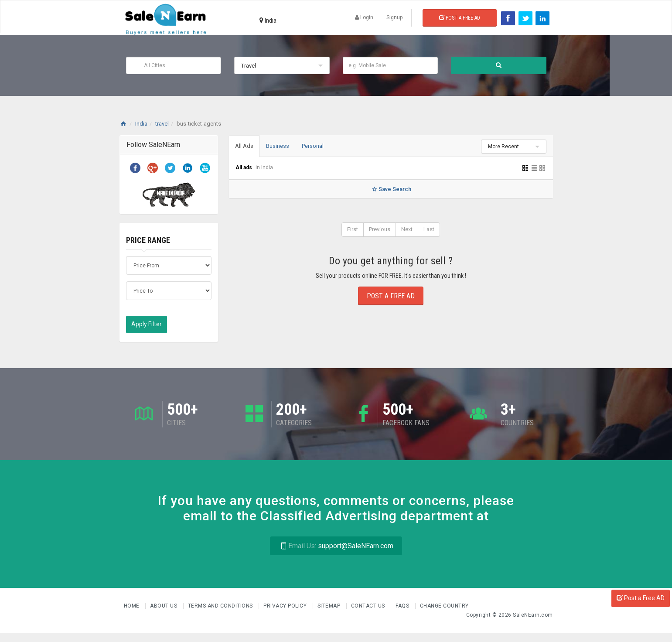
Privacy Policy (286, 606)
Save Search (391, 190)
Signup (394, 17)
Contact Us (369, 606)
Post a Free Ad (460, 18)
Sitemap (330, 606)
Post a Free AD (641, 598)
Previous (380, 230)
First (353, 230)
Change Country (444, 606)
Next (407, 230)
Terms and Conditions (221, 606)
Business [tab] (280, 146)
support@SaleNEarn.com (336, 546)
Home (133, 606)
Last (429, 230)
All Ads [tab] (245, 146)
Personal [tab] (316, 146)
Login (364, 17)
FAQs (403, 606)
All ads (244, 168)
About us (164, 606)
